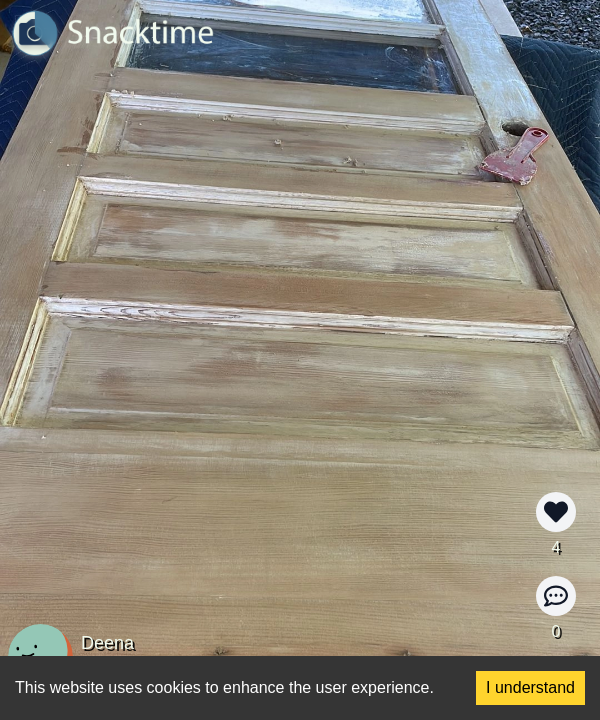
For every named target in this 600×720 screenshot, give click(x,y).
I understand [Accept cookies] (530, 687)
